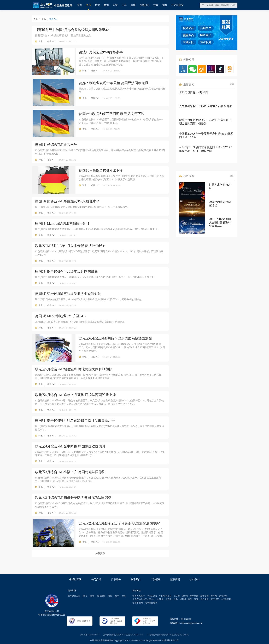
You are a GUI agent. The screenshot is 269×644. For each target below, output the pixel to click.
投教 (156, 5)
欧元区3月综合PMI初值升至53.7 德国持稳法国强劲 (73, 498)
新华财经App (74, 596)
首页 (80, 5)
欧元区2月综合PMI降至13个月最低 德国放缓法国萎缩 (119, 523)
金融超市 (144, 5)
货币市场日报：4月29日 (194, 92)
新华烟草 (215, 599)
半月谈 (183, 599)
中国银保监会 (165, 596)
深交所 (185, 596)
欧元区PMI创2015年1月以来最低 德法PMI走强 (70, 246)
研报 (97, 5)
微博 (92, 596)
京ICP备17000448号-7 (90, 635)
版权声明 (175, 579)
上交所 (177, 596)
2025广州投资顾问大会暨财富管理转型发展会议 (220, 223)
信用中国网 (138, 603)
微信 (85, 596)
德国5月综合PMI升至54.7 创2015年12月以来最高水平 (75, 421)
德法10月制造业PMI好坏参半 (101, 52)
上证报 (168, 599)
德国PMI (51, 41)
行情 (115, 5)
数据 (106, 5)
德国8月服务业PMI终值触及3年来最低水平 (67, 201)
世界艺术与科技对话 (220, 186)
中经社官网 (75, 579)
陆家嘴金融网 (151, 603)
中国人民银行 (139, 596)
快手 (117, 596)
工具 (124, 5)
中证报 (160, 599)
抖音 (110, 596)
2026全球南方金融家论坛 (220, 204)
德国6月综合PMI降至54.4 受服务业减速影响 (68, 294)
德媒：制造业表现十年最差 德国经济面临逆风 (114, 83)
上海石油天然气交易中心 (144, 599)
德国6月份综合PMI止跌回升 (56, 145)
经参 (176, 599)
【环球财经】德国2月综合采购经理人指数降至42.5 (73, 30)
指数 (165, 5)
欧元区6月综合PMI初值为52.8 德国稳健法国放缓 (115, 338)
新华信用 (204, 596)
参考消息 (223, 596)
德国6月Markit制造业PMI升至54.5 (60, 316)
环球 (196, 599)
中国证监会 (152, 596)
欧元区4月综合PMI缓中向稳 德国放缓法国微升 (70, 446)
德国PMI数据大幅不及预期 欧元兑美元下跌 (112, 114)
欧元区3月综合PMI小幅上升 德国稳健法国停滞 (70, 472)
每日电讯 (204, 599)
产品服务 (116, 579)
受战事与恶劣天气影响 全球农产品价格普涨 (206, 106)
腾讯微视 (101, 596)
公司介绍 (96, 579)
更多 (232, 84)
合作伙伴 (195, 579)
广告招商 (155, 579)
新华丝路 (194, 596)
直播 (133, 5)
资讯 (89, 5)
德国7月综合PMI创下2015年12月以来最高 (66, 271)
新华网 (214, 596)
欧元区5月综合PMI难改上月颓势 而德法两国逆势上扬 (75, 395)
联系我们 (136, 579)
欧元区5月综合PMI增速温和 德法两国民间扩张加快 (74, 369)
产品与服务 (177, 5)
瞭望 (190, 599)
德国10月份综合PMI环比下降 (101, 170)
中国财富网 (226, 599)
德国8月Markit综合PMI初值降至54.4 (62, 223)
